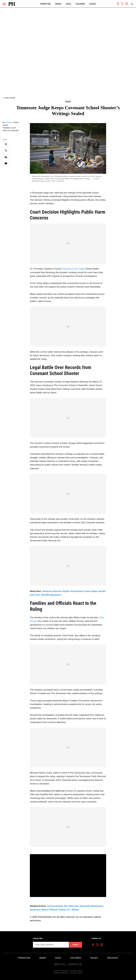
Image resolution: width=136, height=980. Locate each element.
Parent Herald (10, 98)
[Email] (6, 163)
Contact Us (75, 964)
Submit (76, 945)
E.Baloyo (9, 122)
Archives (113, 958)
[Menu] (4, 4)
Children (80, 4)
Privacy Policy (77, 973)
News (68, 102)
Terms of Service (61, 973)
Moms (58, 4)
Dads (68, 4)
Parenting (45, 4)
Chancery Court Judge (73, 269)
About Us (59, 964)
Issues (93, 4)
